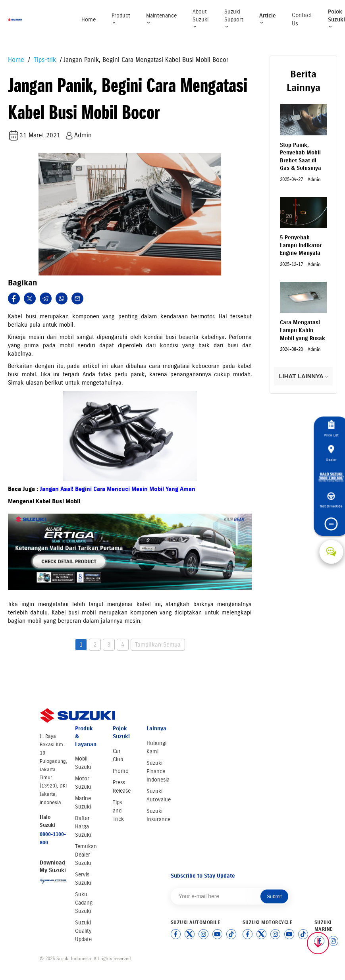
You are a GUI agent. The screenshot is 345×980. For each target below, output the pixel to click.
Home (89, 20)
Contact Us (302, 19)
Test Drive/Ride (331, 500)
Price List (331, 428)
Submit (274, 897)
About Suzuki (200, 19)
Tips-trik (44, 60)
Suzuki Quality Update (83, 931)
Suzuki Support (234, 19)
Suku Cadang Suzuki (84, 903)
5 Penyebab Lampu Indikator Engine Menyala (301, 245)
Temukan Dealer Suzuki (86, 855)
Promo (121, 771)
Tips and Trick (118, 811)
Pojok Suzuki (336, 19)
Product (121, 19)
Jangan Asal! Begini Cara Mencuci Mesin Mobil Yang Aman (118, 489)
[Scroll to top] (318, 943)
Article (268, 19)
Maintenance (161, 19)
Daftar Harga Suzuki (83, 827)
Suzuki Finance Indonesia (158, 771)
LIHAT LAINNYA (303, 376)
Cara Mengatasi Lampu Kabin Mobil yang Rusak (303, 330)
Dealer (331, 453)
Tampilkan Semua (158, 645)
